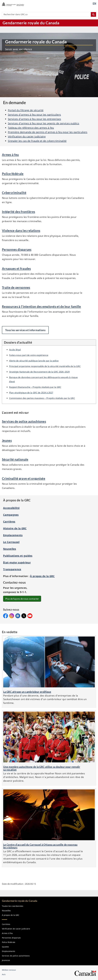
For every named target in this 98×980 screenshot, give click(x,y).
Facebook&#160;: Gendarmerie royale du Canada (6, 616)
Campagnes (11, 515)
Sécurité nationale (15, 459)
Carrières (9, 522)
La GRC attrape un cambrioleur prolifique (27, 692)
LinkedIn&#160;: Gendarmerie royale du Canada (18, 616)
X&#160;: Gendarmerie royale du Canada (24, 616)
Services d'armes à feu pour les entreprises (34, 119)
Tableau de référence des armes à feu (31, 128)
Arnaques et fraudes (16, 269)
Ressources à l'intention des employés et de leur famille (41, 306)
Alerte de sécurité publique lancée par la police (34, 361)
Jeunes (7, 440)
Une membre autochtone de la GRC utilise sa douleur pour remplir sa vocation (42, 768)
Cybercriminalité (14, 193)
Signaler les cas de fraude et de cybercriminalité (37, 141)
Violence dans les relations (21, 231)
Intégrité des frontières (18, 212)
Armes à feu (10, 155)
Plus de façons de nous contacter (22, 599)
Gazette (5, 947)
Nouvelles (10, 549)
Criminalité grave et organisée (24, 478)
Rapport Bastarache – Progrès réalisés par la (35, 387)
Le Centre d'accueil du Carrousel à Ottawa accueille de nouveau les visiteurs (40, 846)
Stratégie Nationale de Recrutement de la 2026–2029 (39, 372)
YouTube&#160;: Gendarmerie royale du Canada (30, 616)
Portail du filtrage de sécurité (26, 110)
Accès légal (15, 350)
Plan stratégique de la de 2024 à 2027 (31, 393)
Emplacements (13, 535)
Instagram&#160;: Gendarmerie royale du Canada (12, 616)
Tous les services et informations (25, 330)
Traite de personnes (16, 287)
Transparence (12, 569)
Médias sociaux (9, 970)
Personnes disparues (17, 249)
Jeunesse (6, 960)
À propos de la (42, 576)
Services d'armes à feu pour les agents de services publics (44, 123)
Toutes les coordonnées (13, 906)
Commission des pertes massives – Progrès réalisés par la (42, 398)
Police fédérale (13, 174)
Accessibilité (11, 508)
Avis (4, 974)
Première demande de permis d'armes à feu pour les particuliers (48, 132)
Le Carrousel (11, 542)
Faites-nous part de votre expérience (29, 355)
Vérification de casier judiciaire (16, 929)
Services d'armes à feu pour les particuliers (34, 115)
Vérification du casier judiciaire (27, 136)
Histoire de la (15, 528)
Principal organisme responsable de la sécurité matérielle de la (45, 366)
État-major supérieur (17, 562)
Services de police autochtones (24, 421)
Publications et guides (18, 556)
